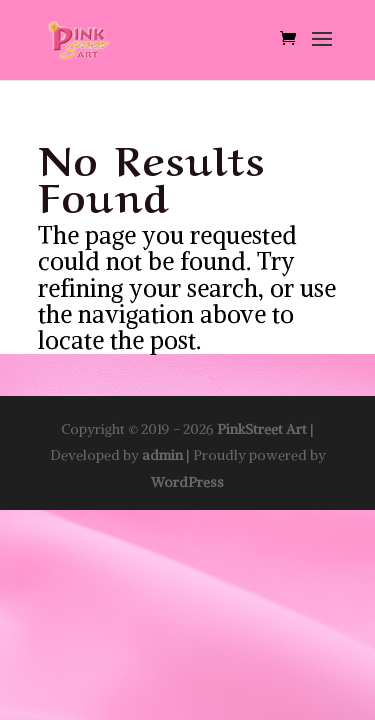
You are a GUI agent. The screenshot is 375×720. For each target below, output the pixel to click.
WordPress (187, 482)
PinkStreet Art (262, 429)
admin (162, 455)
